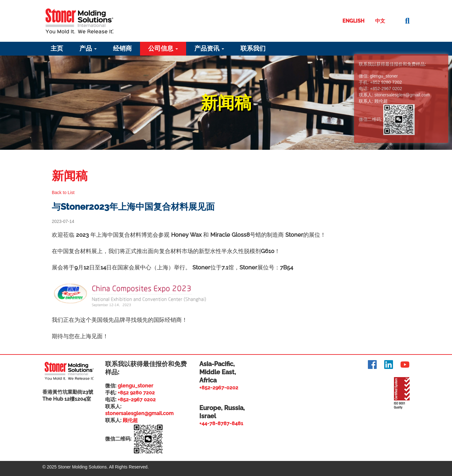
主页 (57, 48)
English (353, 21)
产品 (88, 48)
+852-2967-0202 (219, 388)
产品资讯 (209, 48)
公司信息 (163, 48)
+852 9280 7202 (136, 393)
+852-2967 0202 (137, 400)
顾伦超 (130, 420)
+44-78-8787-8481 (221, 423)
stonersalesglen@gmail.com (139, 413)
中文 (380, 21)
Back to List (63, 192)
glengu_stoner (135, 386)
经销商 (122, 48)
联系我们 (253, 48)
